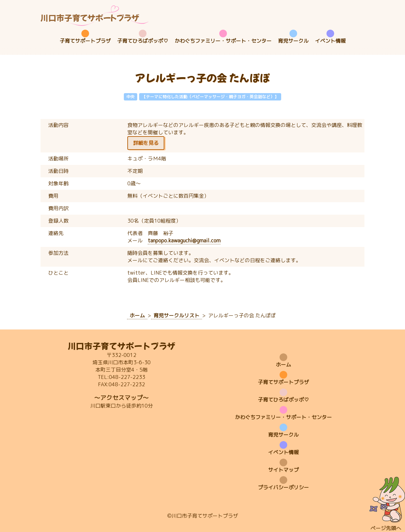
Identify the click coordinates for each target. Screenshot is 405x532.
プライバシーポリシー (283, 487)
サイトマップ (283, 470)
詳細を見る (146, 143)
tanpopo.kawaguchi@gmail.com (184, 240)
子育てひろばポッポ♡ (143, 41)
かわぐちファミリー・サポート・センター (223, 41)
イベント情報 (330, 41)
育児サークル (293, 41)
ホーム (283, 365)
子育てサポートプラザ (85, 41)
